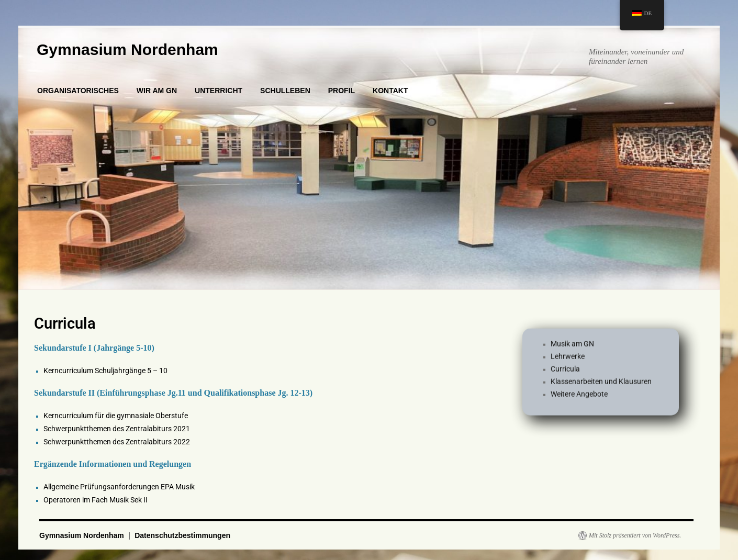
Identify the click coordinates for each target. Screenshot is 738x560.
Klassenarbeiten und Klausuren (601, 385)
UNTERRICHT (219, 91)
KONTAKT (390, 91)
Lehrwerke (568, 360)
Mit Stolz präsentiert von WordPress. (635, 535)
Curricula (565, 373)
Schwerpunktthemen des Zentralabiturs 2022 (117, 442)
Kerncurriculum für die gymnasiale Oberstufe (116, 416)
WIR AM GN (157, 91)
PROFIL (342, 91)
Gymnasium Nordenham (127, 49)
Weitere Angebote (579, 398)
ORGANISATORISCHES (78, 91)
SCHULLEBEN (285, 91)
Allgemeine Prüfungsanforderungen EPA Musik (119, 487)
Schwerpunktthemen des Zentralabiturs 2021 (117, 429)
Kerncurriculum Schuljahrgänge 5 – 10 (105, 371)
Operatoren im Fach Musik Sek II (96, 500)
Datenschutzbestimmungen (182, 535)
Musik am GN (572, 348)
